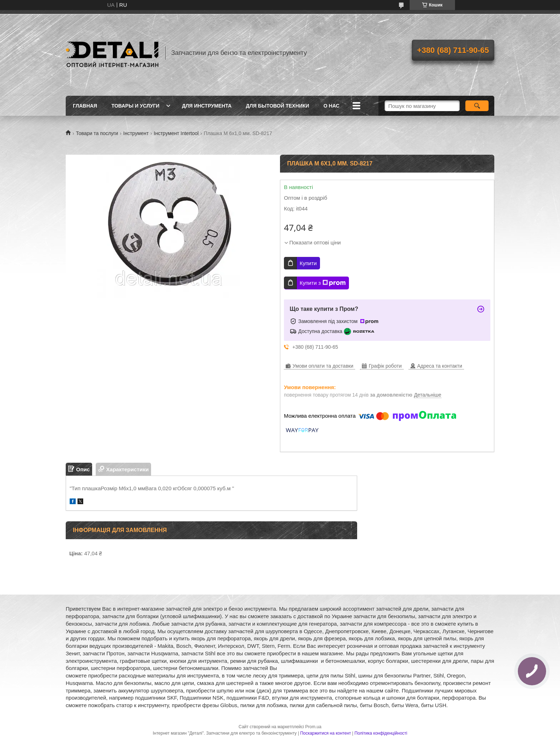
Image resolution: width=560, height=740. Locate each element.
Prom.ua (313, 727)
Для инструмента (207, 106)
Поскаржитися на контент (325, 733)
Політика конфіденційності (381, 733)
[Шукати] (477, 106)
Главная (85, 106)
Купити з (323, 283)
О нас (332, 106)
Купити (308, 263)
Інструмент (136, 133)
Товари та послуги (97, 133)
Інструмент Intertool (176, 133)
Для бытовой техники (277, 106)
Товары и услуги (136, 106)
